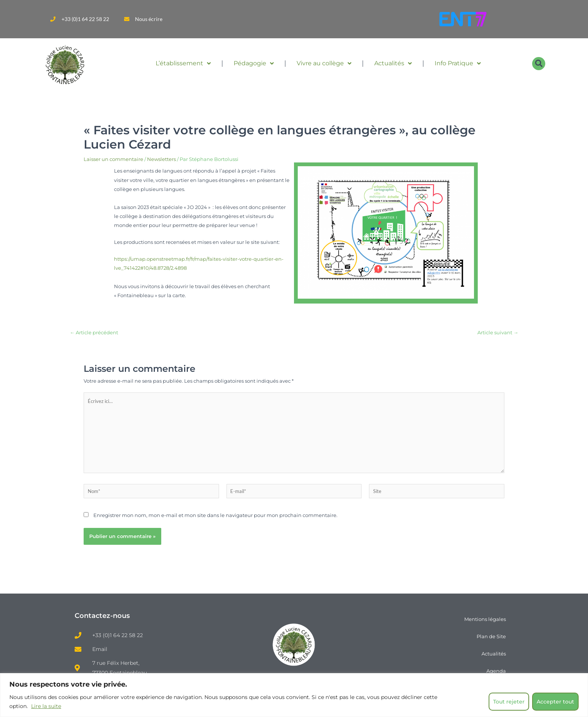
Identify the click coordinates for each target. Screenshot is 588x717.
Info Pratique (458, 63)
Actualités (393, 63)
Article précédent (94, 333)
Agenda (496, 671)
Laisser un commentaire (113, 159)
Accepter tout (555, 702)
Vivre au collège (324, 63)
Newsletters (161, 159)
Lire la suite (46, 706)
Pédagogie (254, 63)
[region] (294, 695)
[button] (539, 64)
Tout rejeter (509, 702)
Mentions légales (485, 619)
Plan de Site (491, 636)
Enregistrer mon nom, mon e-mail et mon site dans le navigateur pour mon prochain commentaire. (215, 515)
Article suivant (498, 333)
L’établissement (183, 63)
